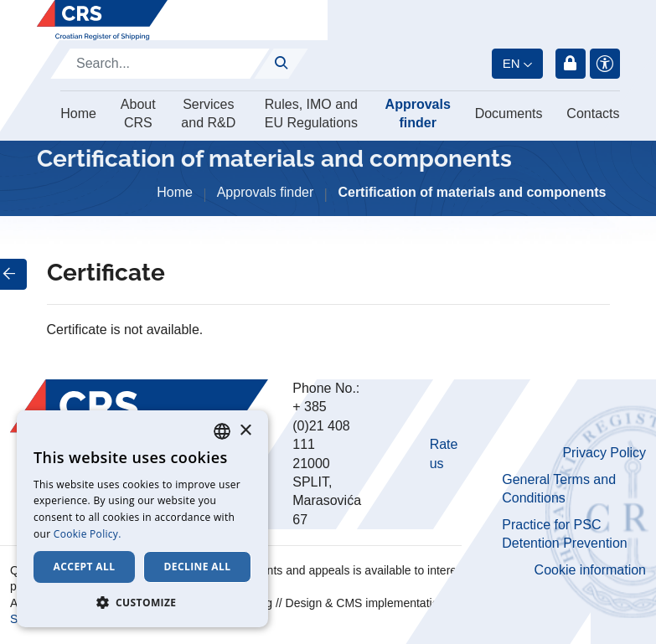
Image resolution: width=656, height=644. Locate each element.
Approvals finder (418, 113)
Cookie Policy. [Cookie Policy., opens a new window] (88, 534)
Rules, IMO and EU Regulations (311, 113)
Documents (509, 113)
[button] (142, 602)
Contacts (593, 113)
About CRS (138, 113)
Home (78, 113)
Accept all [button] (85, 567)
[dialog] (142, 519)
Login (571, 64)
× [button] (245, 431)
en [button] (511, 63)
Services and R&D (208, 113)
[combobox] (222, 431)
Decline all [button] (198, 567)
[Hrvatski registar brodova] (102, 20)
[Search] (160, 64)
